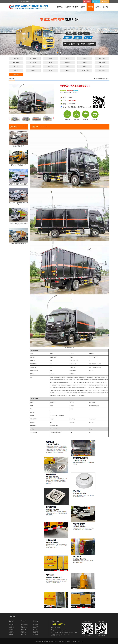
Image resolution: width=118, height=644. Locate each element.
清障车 (68, 66)
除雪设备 (50, 66)
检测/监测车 (102, 62)
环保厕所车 (33, 62)
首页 (102, 79)
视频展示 (36, 632)
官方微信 (96, 1)
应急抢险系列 (25, 625)
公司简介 (11, 625)
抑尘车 (102, 66)
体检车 (85, 62)
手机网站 (87, 1)
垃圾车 (68, 70)
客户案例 (36, 634)
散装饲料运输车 (85, 70)
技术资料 (36, 630)
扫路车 (33, 70)
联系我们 (106, 7)
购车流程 (11, 632)
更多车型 (23, 634)
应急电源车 (75, 7)
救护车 (83, 7)
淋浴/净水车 (16, 62)
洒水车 (85, 66)
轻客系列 (23, 632)
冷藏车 (16, 70)
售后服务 (11, 630)
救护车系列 (24, 630)
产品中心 (90, 7)
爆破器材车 (16, 74)
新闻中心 (98, 7)
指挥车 (68, 58)
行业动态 (36, 627)
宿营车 (85, 58)
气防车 (50, 58)
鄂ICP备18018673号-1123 (63, 635)
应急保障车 (24, 627)
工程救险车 (68, 7)
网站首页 (60, 7)
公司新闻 (36, 625)
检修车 (16, 66)
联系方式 (105, 1)
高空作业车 (102, 70)
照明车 (33, 66)
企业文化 (11, 627)
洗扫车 (50, 70)
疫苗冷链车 (68, 62)
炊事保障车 (102, 58)
